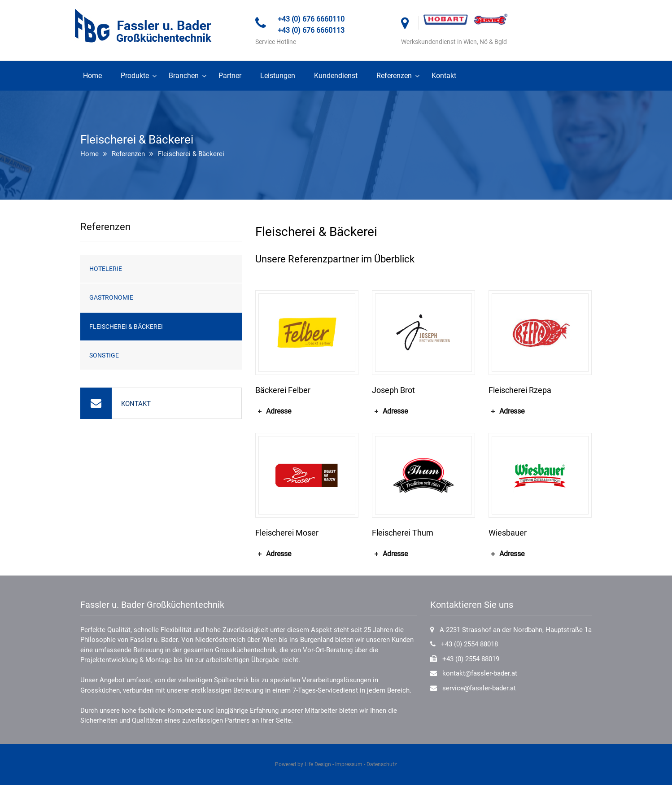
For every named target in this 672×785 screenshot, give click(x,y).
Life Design (318, 764)
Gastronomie (111, 297)
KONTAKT (136, 404)
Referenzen (394, 76)
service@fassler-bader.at (479, 688)
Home (92, 76)
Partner (230, 76)
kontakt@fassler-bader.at (480, 673)
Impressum (349, 764)
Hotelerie (106, 269)
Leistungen (278, 76)
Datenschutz (382, 764)
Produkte (135, 76)
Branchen (184, 76)
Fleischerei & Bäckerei (126, 327)
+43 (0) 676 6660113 (311, 30)
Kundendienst (336, 76)
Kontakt (444, 76)
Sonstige (104, 355)
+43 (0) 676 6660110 (311, 19)
